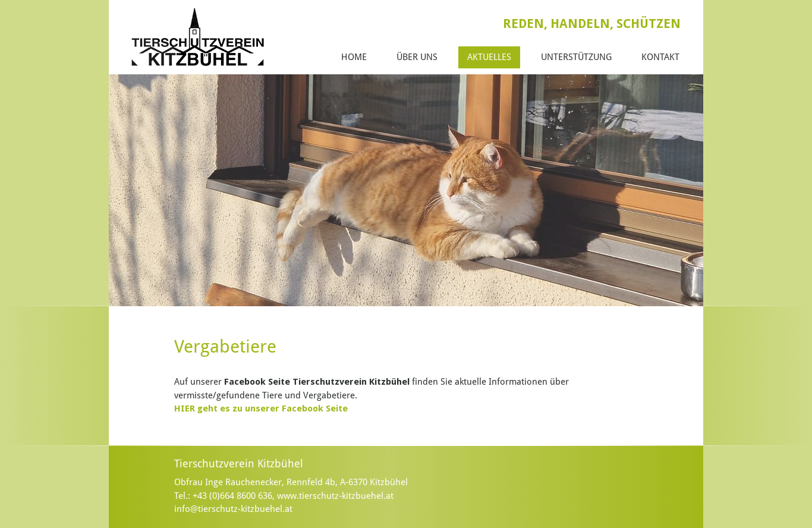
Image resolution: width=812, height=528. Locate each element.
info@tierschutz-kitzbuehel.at (233, 509)
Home (354, 57)
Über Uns (417, 57)
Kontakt (660, 57)
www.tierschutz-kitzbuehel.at (335, 496)
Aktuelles (489, 57)
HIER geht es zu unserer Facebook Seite (261, 408)
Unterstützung (576, 57)
